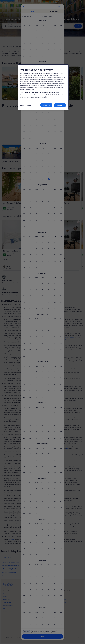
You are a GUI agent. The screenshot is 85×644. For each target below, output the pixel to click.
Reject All (46, 105)
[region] (43, 87)
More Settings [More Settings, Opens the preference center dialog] (26, 105)
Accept (60, 105)
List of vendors (24, 99)
